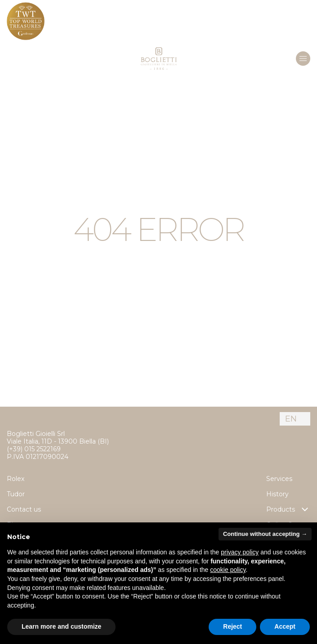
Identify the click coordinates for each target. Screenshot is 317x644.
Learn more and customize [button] (61, 626)
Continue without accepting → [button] (265, 534)
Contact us (24, 509)
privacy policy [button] (240, 552)
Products (288, 509)
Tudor (16, 494)
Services (279, 479)
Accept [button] (285, 626)
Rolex (16, 479)
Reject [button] (232, 626)
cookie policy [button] (228, 570)
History (277, 494)
